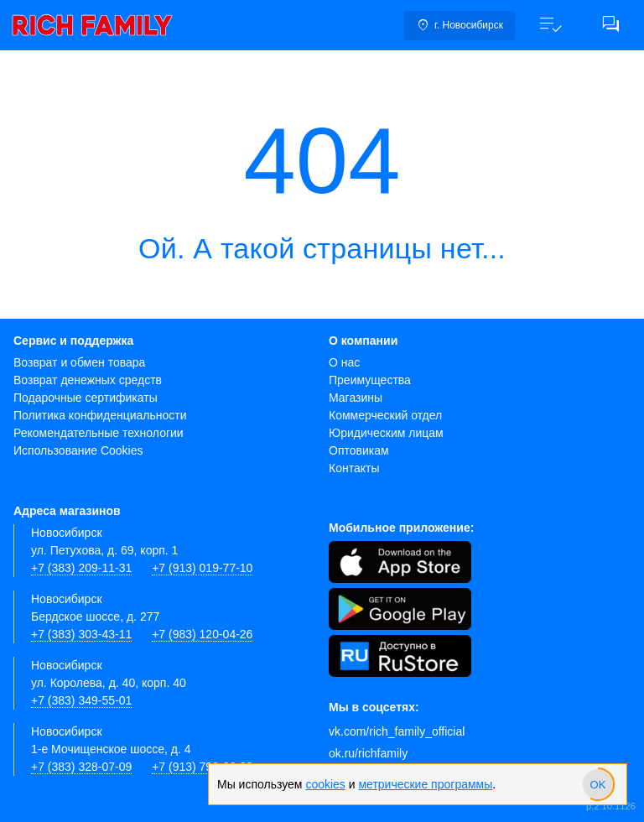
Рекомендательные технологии (99, 433)
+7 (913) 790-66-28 (202, 767)
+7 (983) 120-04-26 (202, 634)
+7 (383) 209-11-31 (81, 568)
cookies (325, 784)
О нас (344, 362)
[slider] (598, 784)
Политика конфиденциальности (100, 415)
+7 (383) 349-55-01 (81, 700)
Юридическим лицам (386, 433)
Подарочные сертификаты (86, 398)
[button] (550, 25)
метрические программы (425, 784)
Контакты (354, 468)
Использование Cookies (78, 450)
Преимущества (370, 380)
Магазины (356, 398)
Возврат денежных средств (88, 380)
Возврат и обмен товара (79, 362)
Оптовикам (359, 450)
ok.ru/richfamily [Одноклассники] (368, 753)
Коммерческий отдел (385, 415)
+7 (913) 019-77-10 (202, 568)
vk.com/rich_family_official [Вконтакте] (397, 731)
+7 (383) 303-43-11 (81, 634)
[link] (92, 25)
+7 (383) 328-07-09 (81, 767)
